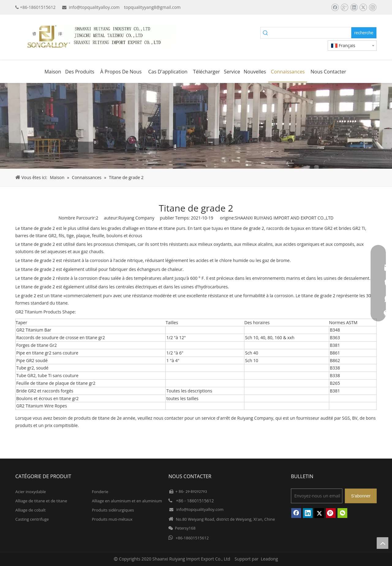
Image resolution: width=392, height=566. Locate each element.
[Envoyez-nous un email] (317, 496)
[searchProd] (311, 33)
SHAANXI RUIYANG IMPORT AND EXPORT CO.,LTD (284, 218)
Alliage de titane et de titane (41, 501)
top (383, 543)
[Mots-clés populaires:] (364, 33)
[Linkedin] (354, 7)
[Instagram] (373, 7)
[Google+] (344, 7)
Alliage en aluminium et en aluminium (127, 501)
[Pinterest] (331, 513)
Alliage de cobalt (30, 510)
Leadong (269, 559)
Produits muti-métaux (112, 519)
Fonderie (100, 492)
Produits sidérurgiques (113, 510)
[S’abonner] (361, 496)
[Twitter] (363, 7)
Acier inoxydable (31, 492)
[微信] (342, 513)
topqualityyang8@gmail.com (152, 7)
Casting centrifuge (32, 519)
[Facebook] (335, 7)
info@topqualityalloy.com (94, 7)
